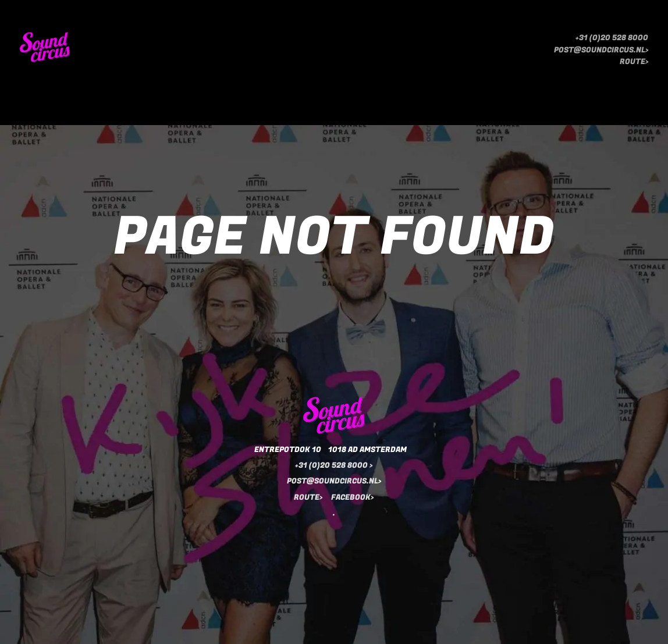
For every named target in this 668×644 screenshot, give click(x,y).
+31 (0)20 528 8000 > (334, 465)
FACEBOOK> (352, 497)
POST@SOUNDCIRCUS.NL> (601, 50)
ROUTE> (634, 62)
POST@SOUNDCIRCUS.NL (333, 481)
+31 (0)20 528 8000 (612, 38)
